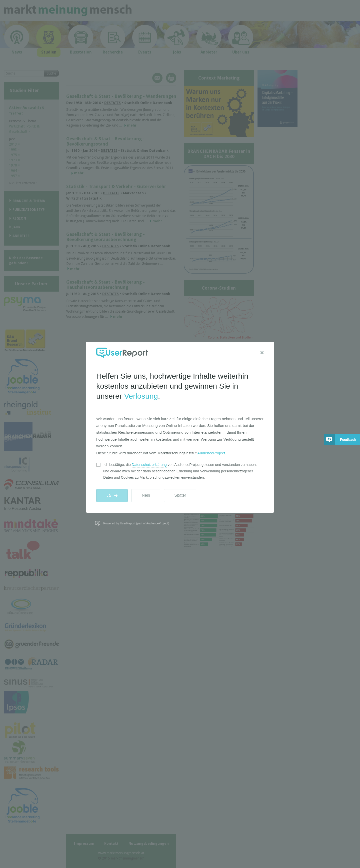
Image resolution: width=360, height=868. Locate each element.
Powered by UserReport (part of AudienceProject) (136, 523)
